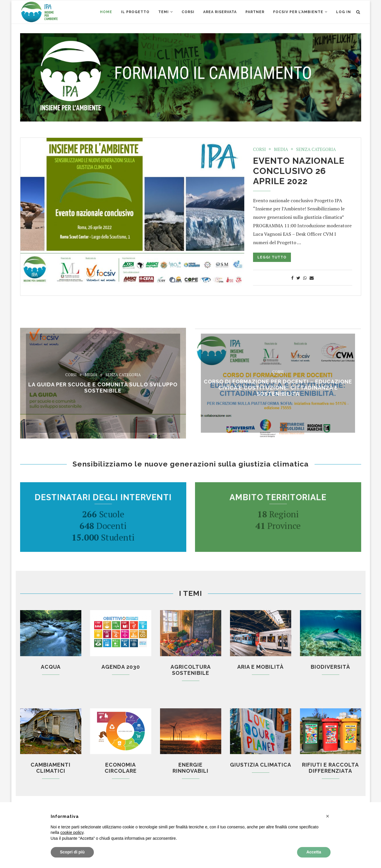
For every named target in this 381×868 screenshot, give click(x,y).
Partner (255, 12)
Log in (344, 12)
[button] (328, 816)
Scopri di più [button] (72, 852)
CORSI (188, 12)
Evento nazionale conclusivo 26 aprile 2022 (299, 171)
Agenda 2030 (121, 667)
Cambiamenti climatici (51, 768)
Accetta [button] (314, 852)
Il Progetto (135, 12)
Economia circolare (121, 768)
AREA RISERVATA (220, 12)
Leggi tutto (272, 257)
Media (281, 149)
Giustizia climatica (261, 765)
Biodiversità (330, 667)
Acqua (51, 667)
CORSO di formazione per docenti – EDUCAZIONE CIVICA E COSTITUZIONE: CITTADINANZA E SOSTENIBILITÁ (278, 388)
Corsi (259, 149)
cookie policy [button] (72, 832)
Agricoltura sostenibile (191, 670)
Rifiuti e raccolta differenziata (330, 768)
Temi (164, 12)
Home (106, 12)
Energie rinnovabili (190, 768)
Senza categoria (316, 149)
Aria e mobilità (260, 667)
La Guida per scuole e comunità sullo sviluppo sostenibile (103, 388)
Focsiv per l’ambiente (298, 12)
